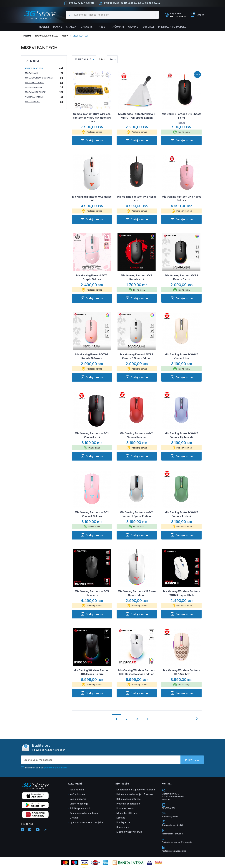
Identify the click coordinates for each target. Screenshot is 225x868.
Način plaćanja (78, 799)
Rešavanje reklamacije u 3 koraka (135, 794)
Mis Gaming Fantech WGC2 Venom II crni (92, 435)
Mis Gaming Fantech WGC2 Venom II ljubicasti (181, 435)
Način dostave (77, 794)
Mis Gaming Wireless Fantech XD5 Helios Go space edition (137, 672)
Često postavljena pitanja (84, 813)
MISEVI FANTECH (80, 36)
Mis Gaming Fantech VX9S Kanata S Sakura (92, 356)
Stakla (70, 27)
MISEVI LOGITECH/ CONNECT (44, 78)
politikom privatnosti (56, 768)
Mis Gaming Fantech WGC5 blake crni (92, 593)
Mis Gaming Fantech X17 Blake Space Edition (137, 593)
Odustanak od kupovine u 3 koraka (136, 790)
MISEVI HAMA (44, 73)
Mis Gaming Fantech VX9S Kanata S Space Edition (137, 356)
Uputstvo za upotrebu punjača (86, 822)
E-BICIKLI (150, 27)
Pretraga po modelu (174, 27)
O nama (74, 818)
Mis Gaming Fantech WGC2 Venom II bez (181, 356)
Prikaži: (102, 59)
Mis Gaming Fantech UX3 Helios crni (137, 199)
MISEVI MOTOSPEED (44, 83)
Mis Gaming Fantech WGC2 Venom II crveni (137, 435)
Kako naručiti (77, 790)
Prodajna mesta (125, 808)
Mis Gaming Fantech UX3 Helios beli (92, 199)
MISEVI (65, 36)
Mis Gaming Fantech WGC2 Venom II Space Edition (137, 514)
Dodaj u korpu (92, 140)
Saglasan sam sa (44, 768)
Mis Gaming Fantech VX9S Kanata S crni (182, 277)
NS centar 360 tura (127, 813)
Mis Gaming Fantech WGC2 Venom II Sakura (92, 514)
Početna (27, 36)
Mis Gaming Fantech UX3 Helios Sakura (182, 199)
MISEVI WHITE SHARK (44, 92)
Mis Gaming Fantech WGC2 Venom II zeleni (181, 514)
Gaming (134, 27)
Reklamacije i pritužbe (129, 799)
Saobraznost (123, 827)
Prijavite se (192, 760)
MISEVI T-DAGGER (44, 87)
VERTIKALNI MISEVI (44, 97)
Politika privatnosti (80, 808)
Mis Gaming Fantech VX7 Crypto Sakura (92, 277)
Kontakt (121, 818)
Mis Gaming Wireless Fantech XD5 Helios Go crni (92, 672)
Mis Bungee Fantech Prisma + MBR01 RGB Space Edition (137, 116)
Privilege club (124, 822)
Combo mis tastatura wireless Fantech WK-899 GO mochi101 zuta (92, 118)
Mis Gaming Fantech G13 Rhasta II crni (182, 116)
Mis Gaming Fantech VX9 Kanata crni (137, 277)
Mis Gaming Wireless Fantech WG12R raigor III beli (182, 593)
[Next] (197, 721)
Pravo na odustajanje (128, 804)
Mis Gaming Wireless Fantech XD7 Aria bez (182, 672)
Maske (56, 27)
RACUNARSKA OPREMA (46, 36)
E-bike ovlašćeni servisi (129, 832)
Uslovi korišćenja (79, 804)
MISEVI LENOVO (44, 102)
